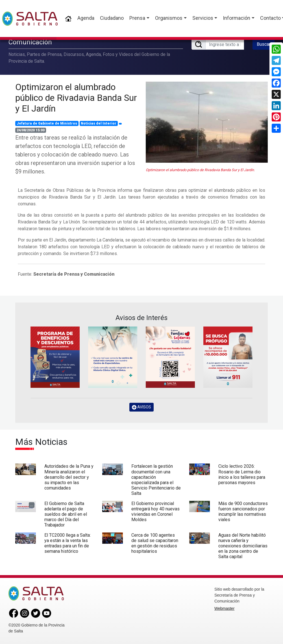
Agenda (86, 18)
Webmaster (224, 608)
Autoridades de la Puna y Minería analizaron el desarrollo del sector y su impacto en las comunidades (69, 477)
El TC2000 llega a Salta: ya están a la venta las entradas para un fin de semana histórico (68, 543)
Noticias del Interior (99, 123)
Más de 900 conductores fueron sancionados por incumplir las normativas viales (243, 512)
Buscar (264, 44)
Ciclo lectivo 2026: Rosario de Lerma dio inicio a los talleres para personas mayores (242, 474)
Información (237, 18)
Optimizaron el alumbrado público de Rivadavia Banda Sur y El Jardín (76, 98)
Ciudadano (112, 18)
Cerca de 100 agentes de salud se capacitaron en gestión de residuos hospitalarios (155, 543)
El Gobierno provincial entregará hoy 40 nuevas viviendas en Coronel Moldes (155, 512)
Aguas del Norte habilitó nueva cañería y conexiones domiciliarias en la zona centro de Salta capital (243, 546)
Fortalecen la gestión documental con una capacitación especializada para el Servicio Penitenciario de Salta (156, 480)
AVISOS (141, 407)
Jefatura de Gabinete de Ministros (47, 123)
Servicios (203, 18)
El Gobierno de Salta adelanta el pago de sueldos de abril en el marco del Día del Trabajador (66, 514)
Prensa (137, 18)
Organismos (169, 18)
